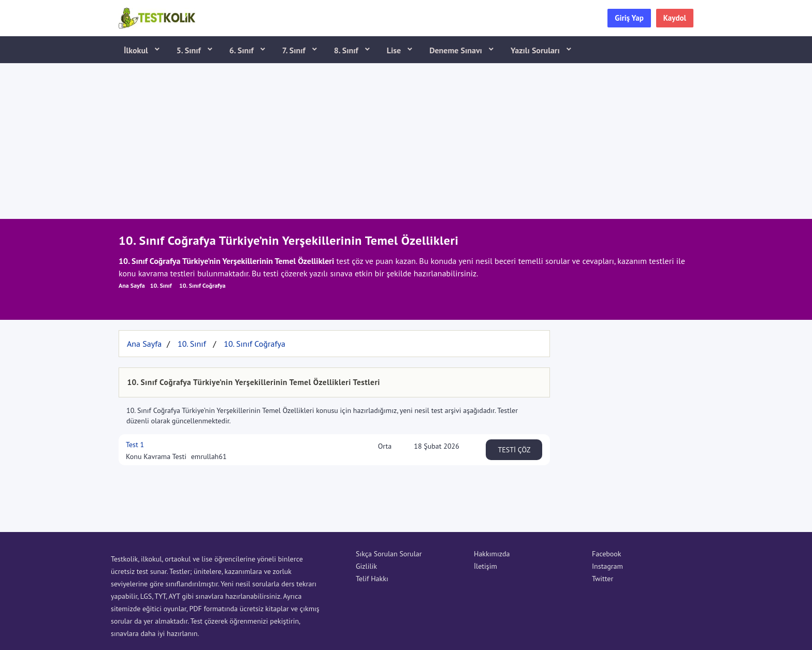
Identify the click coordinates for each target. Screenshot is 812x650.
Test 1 (135, 445)
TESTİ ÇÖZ (514, 450)
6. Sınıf (243, 50)
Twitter (603, 579)
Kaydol (675, 18)
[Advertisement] (406, 141)
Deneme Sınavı (457, 50)
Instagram (607, 566)
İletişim (485, 566)
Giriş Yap (629, 18)
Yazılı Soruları (536, 50)
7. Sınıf (295, 50)
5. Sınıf (190, 50)
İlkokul (137, 50)
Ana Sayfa (132, 285)
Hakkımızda (492, 554)
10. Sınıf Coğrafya (202, 285)
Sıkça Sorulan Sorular (389, 554)
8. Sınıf (347, 50)
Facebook (607, 554)
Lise (395, 50)
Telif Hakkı (372, 579)
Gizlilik (366, 566)
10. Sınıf (161, 285)
